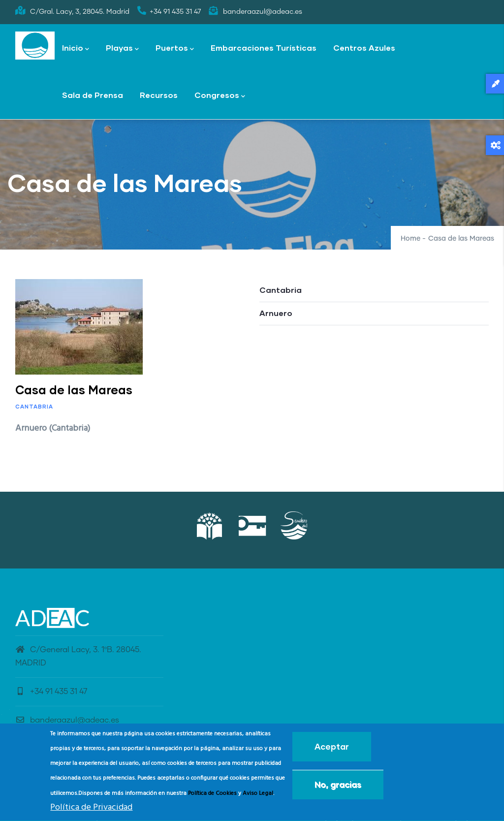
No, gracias (338, 787)
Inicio (76, 48)
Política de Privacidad (91, 811)
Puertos (175, 48)
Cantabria (34, 406)
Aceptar (332, 749)
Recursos (159, 95)
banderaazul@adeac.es (67, 720)
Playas (122, 48)
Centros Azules (364, 47)
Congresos (220, 96)
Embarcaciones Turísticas (264, 47)
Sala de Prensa (93, 95)
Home (410, 239)
